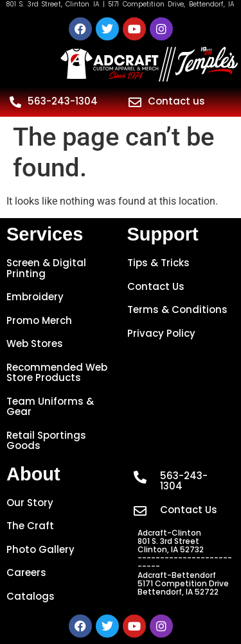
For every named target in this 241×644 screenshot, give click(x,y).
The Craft (30, 526)
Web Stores (35, 343)
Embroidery (35, 297)
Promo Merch (39, 320)
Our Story (30, 503)
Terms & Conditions (177, 309)
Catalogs (31, 596)
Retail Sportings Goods (46, 441)
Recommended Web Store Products (57, 373)
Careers (26, 572)
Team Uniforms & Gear (50, 407)
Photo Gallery (40, 549)
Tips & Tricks (158, 263)
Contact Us (156, 286)
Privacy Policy (161, 333)
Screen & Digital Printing (46, 268)
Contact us (176, 101)
